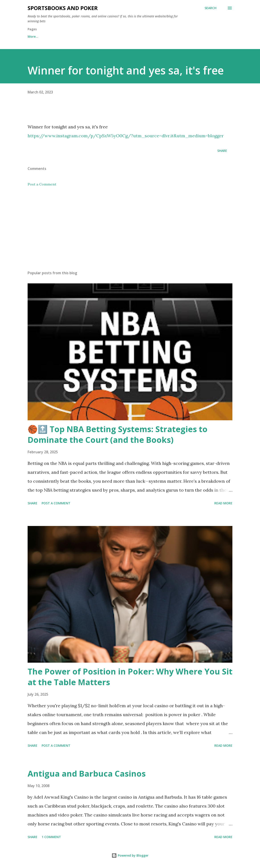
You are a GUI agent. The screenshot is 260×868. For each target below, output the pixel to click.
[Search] (210, 8)
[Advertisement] (130, 232)
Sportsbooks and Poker (63, 8)
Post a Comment (42, 184)
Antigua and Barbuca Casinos (87, 774)
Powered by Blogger (130, 855)
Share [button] (222, 151)
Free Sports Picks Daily (67, 36)
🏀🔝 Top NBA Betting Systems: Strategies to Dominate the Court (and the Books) (118, 434)
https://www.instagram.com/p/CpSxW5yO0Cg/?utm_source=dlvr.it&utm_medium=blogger (126, 136)
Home (32, 36)
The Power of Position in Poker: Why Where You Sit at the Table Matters (130, 677)
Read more (223, 503)
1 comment (51, 837)
